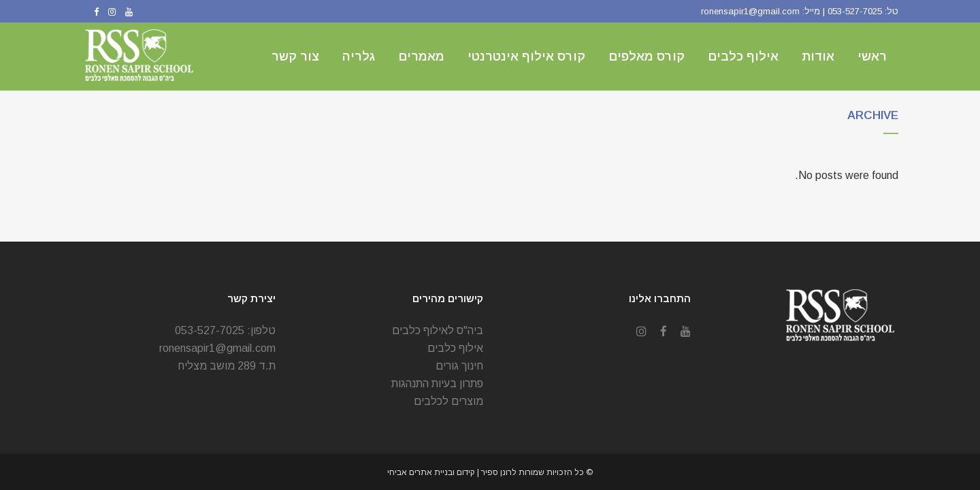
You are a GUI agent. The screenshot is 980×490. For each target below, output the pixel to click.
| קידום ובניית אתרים (445, 472)
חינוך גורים (459, 366)
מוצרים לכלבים (448, 401)
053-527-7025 (855, 11)
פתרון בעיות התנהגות (437, 383)
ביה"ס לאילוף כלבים (438, 330)
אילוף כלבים (455, 348)
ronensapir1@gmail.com (750, 11)
